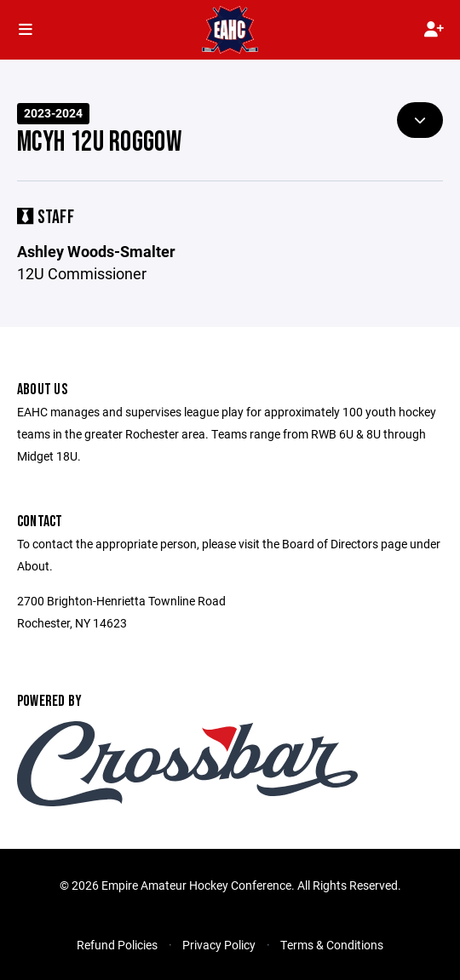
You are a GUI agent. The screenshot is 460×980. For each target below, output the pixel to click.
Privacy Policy (219, 945)
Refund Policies (117, 945)
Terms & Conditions (332, 945)
